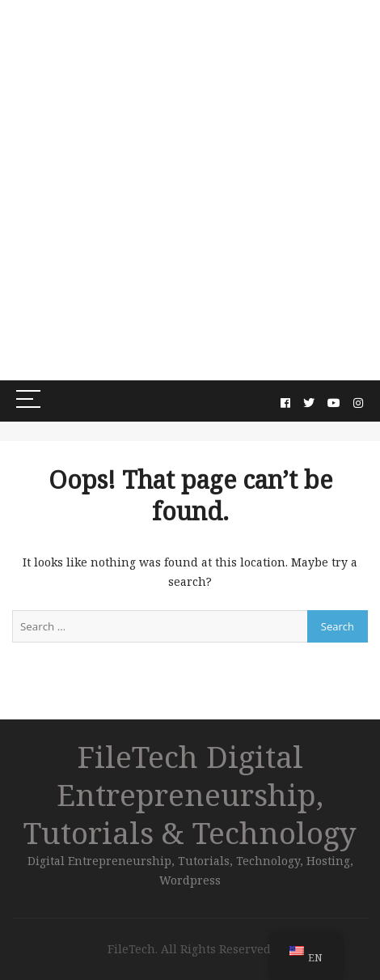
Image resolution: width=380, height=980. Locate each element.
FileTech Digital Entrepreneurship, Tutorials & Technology (190, 794)
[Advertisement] (190, 190)
